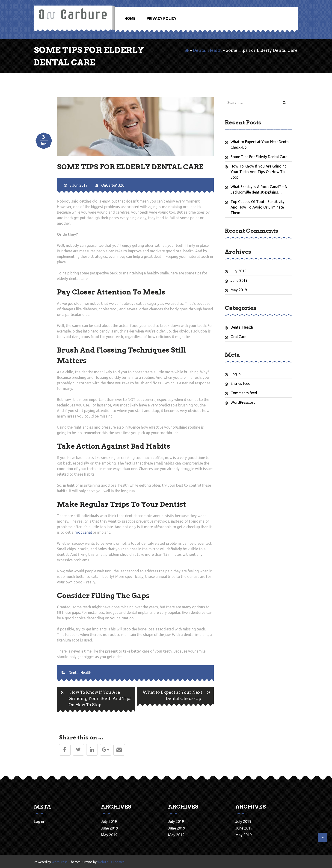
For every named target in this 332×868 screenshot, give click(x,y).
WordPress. (60, 862)
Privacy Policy (162, 18)
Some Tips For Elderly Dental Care (259, 157)
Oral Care (238, 337)
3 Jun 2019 (76, 185)
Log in (236, 374)
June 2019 (239, 280)
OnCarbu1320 (110, 185)
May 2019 (239, 290)
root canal (83, 532)
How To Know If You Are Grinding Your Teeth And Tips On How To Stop (94, 699)
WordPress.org (243, 402)
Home (130, 18)
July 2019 (239, 271)
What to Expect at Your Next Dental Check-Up (178, 696)
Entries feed (240, 383)
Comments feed (244, 393)
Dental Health (207, 50)
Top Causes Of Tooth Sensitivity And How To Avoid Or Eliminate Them (258, 207)
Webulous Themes (111, 862)
